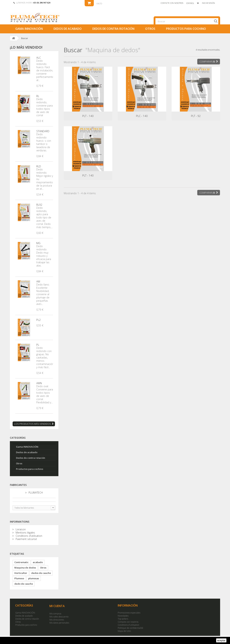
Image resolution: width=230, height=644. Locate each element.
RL (38, 96)
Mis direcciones (57, 620)
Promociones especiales (129, 613)
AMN (39, 383)
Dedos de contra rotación (113, 29)
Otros (150, 29)
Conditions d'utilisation (29, 536)
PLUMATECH (35, 493)
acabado (38, 562)
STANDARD (43, 131)
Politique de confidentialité (130, 628)
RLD (39, 166)
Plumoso (19, 578)
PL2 (39, 320)
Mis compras (55, 614)
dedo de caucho (24, 584)
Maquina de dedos (25, 568)
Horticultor (21, 573)
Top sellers (123, 619)
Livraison (20, 529)
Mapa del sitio (124, 631)
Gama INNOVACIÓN (29, 29)
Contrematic (21, 562)
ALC (39, 58)
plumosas (34, 578)
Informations (20, 522)
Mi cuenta (57, 606)
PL (38, 345)
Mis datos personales (59, 623)
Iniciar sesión (208, 3)
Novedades (123, 616)
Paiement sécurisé (26, 539)
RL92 (39, 205)
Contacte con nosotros (171, 3)
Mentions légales (25, 533)
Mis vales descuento (59, 617)
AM (38, 281)
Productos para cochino (186, 29)
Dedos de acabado (68, 29)
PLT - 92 (196, 116)
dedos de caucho (41, 573)
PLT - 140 (88, 116)
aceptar (221, 640)
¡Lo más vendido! (26, 47)
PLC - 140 (142, 116)
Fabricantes (18, 485)
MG (38, 243)
